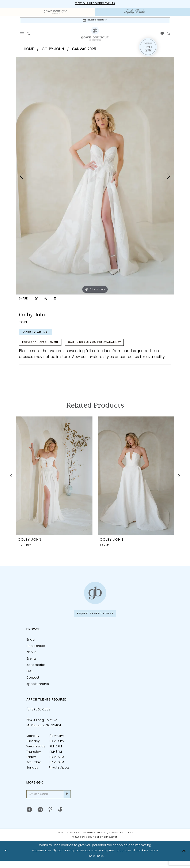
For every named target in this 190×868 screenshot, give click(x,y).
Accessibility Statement (92, 840)
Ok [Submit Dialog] (183, 858)
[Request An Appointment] (95, 21)
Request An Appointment (44, 347)
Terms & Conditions (121, 840)
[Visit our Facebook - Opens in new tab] (29, 817)
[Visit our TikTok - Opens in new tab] (60, 817)
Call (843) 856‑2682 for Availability (106, 347)
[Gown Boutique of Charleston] (95, 598)
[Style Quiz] (148, 48)
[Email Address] (49, 801)
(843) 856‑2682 (38, 716)
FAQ (29, 677)
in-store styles (101, 362)
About (31, 658)
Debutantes (36, 652)
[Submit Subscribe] (67, 801)
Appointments (38, 690)
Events (31, 665)
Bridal (31, 646)
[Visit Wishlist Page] (162, 35)
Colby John (53, 51)
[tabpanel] (95, 177)
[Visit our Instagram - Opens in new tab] (40, 817)
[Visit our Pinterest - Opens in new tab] (50, 817)
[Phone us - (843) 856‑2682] (29, 35)
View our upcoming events (95, 4)
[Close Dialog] (6, 858)
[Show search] (169, 35)
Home (29, 51)
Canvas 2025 (84, 51)
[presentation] (54, 481)
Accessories (36, 671)
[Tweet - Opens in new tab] (36, 300)
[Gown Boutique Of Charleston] (95, 35)
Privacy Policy (66, 840)
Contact (33, 684)
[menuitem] (55, 12)
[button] (22, 35)
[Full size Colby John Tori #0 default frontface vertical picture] (95, 177)
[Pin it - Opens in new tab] (46, 300)
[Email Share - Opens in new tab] (55, 300)
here (99, 863)
